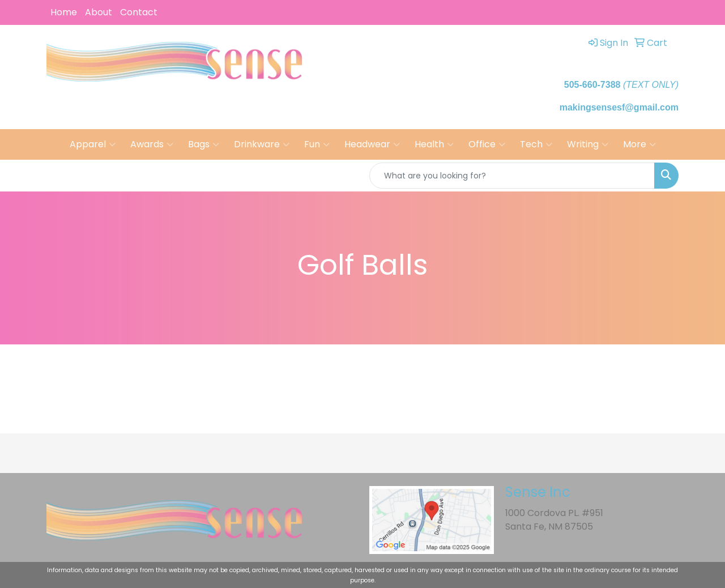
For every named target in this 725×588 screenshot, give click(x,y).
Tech (536, 144)
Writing (588, 144)
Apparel (93, 144)
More (639, 144)
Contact (139, 12)
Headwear (372, 144)
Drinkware (262, 144)
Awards (152, 144)
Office (487, 144)
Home (64, 12)
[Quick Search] (512, 176)
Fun (317, 144)
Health (434, 144)
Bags (204, 144)
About (99, 12)
